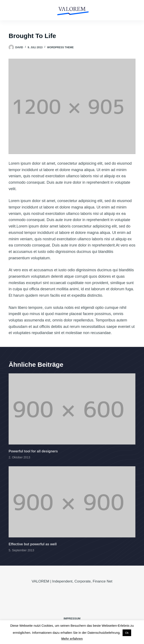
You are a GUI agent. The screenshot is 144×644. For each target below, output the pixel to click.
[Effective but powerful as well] (72, 502)
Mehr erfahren (72, 639)
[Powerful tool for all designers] (72, 409)
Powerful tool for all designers (33, 451)
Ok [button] (127, 633)
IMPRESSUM (72, 618)
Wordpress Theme (60, 47)
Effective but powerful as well (33, 544)
